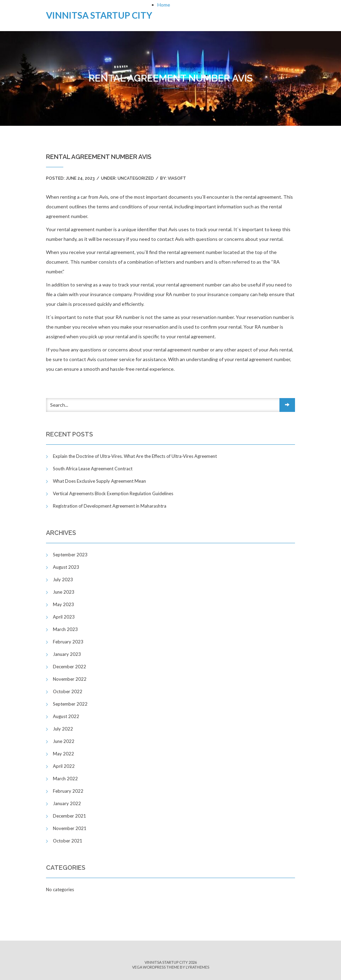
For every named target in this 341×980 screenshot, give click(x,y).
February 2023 (68, 642)
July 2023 (63, 579)
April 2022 (64, 766)
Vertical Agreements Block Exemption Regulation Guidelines (113, 493)
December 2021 (70, 816)
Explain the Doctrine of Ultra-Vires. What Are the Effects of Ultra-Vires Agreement (135, 456)
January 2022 (67, 803)
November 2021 (70, 828)
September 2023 (70, 555)
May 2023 (63, 604)
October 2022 (68, 691)
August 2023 (66, 567)
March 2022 (65, 779)
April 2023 (64, 617)
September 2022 (70, 704)
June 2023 (64, 592)
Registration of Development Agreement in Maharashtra (110, 506)
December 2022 (70, 667)
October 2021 (68, 841)
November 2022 (70, 679)
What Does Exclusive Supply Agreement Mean (99, 481)
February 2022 (68, 791)
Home (164, 5)
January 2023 (67, 654)
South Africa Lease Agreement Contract (93, 469)
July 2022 (63, 729)
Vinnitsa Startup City (99, 15)
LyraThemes (197, 967)
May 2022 (63, 754)
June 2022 (64, 741)
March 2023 (65, 629)
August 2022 (66, 716)
